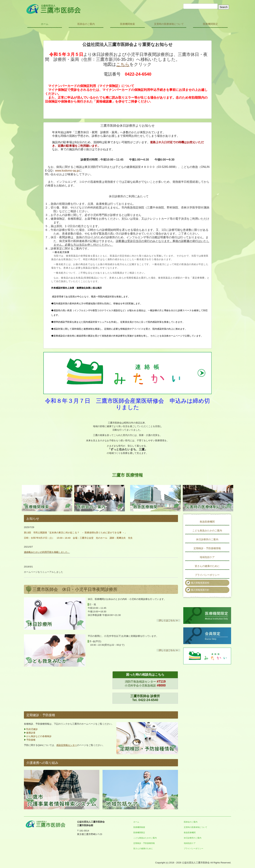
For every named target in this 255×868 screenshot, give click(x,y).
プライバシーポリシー (207, 575)
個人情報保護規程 (200, 583)
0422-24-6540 (148, 700)
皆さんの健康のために (207, 566)
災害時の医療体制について (169, 24)
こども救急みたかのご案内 (207, 531)
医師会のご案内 (86, 24)
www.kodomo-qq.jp (67, 171)
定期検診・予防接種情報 (207, 548)
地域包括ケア (207, 557)
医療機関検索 (127, 24)
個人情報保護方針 (200, 590)
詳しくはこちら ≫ (168, 620)
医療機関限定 (210, 24)
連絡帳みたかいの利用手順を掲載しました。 (47, 552)
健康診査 (31, 733)
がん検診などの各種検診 (39, 736)
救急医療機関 (207, 522)
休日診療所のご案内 (207, 539)
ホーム (45, 24)
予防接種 (31, 740)
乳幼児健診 (32, 729)
